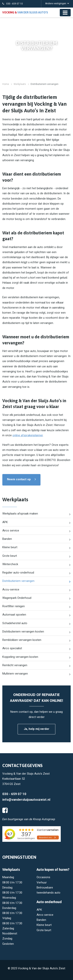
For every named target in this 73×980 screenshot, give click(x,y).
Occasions (43, 877)
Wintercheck (10, 564)
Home (6, 84)
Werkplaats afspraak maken (20, 514)
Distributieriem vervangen (18, 581)
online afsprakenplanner (28, 435)
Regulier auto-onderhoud (18, 573)
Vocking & (25, 12)
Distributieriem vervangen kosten (23, 632)
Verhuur (42, 882)
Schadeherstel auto (15, 623)
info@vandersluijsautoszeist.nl (26, 800)
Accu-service (11, 589)
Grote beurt (10, 556)
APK (5, 522)
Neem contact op (19, 479)
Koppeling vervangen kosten (20, 657)
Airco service (11, 530)
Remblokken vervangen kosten (22, 640)
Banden (7, 539)
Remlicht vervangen (15, 665)
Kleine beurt (10, 547)
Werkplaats (20, 84)
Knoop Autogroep (44, 819)
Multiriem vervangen (15, 674)
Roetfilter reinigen (14, 606)
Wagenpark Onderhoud (17, 598)
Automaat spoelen (14, 615)
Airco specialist (12, 648)
